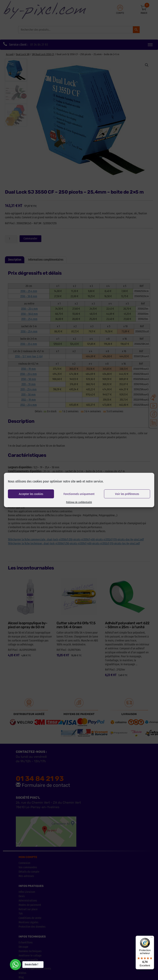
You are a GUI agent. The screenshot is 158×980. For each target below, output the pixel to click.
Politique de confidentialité (79, 502)
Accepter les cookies (31, 494)
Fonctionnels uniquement (79, 494)
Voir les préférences (127, 494)
